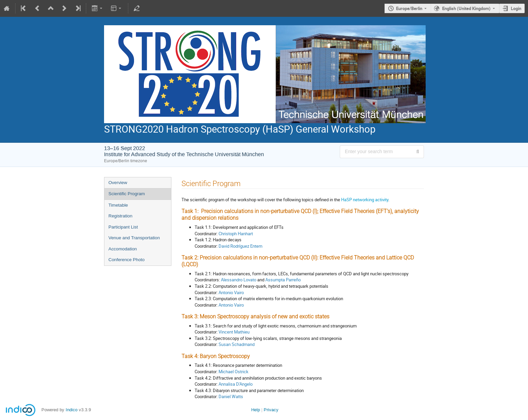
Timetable (118, 205)
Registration (120, 216)
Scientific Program (127, 194)
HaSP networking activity (365, 200)
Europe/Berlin (409, 8)
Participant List (123, 227)
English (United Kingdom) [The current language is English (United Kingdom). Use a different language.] (466, 8)
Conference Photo (126, 260)
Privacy (271, 410)
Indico (72, 410)
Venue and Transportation (134, 238)
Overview (118, 183)
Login (516, 8)
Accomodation (123, 249)
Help (256, 410)
